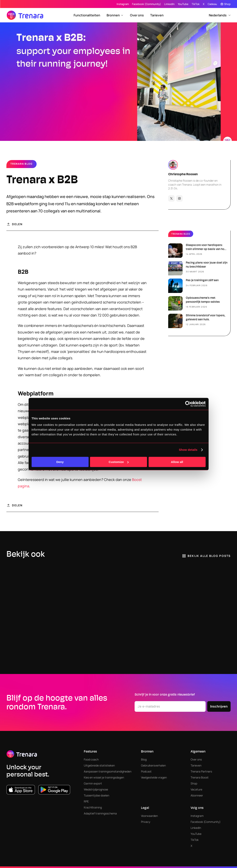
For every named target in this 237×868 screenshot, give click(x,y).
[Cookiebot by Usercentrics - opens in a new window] (188, 404)
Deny (60, 462)
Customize (119, 462)
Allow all (177, 462)
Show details (188, 450)
